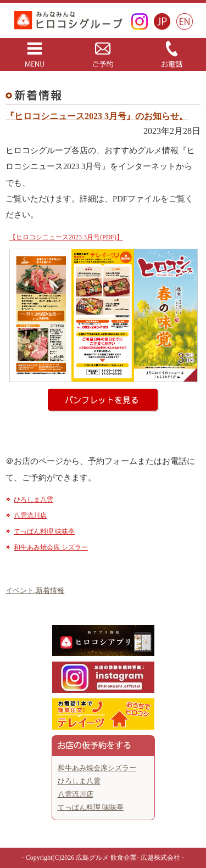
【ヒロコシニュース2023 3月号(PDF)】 (66, 237)
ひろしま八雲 (34, 500)
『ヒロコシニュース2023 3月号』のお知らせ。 (97, 116)
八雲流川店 (30, 516)
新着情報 (50, 590)
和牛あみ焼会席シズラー (97, 768)
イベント (20, 590)
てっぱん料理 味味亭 (44, 531)
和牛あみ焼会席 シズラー (51, 547)
